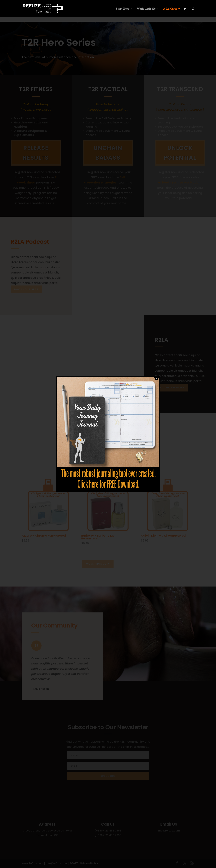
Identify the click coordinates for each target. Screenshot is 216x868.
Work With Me (146, 9)
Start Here (123, 9)
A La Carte (170, 9)
